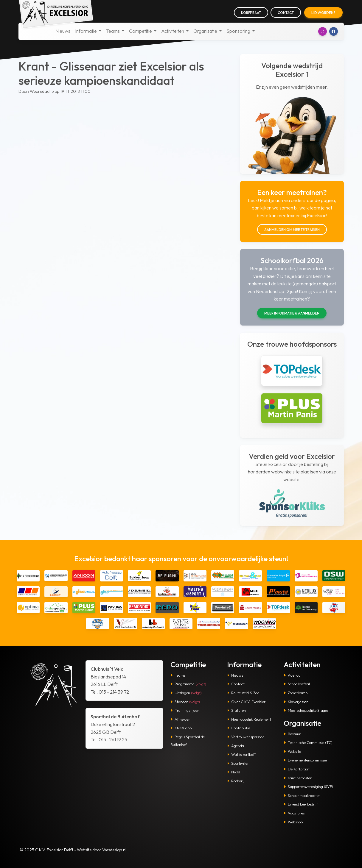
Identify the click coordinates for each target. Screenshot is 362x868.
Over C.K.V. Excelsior (246, 702)
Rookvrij (236, 781)
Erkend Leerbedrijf (301, 804)
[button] (323, 31)
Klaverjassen (296, 702)
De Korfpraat (297, 769)
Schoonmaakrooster (302, 795)
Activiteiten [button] (173, 31)
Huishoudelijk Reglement (249, 719)
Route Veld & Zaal (244, 693)
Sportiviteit (238, 763)
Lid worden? (323, 13)
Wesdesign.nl (114, 850)
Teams (178, 675)
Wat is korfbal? (241, 754)
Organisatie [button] (206, 31)
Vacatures (294, 813)
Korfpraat (251, 13)
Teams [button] (113, 31)
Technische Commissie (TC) (308, 742)
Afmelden (180, 719)
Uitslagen (186, 693)
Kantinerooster (298, 778)
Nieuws (63, 31)
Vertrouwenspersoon (246, 737)
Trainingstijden (185, 710)
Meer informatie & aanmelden (292, 313)
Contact (286, 13)
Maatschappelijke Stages (306, 710)
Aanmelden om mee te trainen (292, 230)
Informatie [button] (86, 31)
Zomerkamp (296, 693)
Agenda (236, 746)
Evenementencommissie (305, 760)
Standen (185, 702)
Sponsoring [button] (239, 31)
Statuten (236, 710)
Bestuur (292, 734)
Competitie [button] (141, 31)
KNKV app (181, 728)
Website (292, 751)
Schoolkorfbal (297, 684)
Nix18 (234, 772)
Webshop (293, 822)
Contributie (239, 728)
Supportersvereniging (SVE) (308, 786)
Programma (188, 684)
